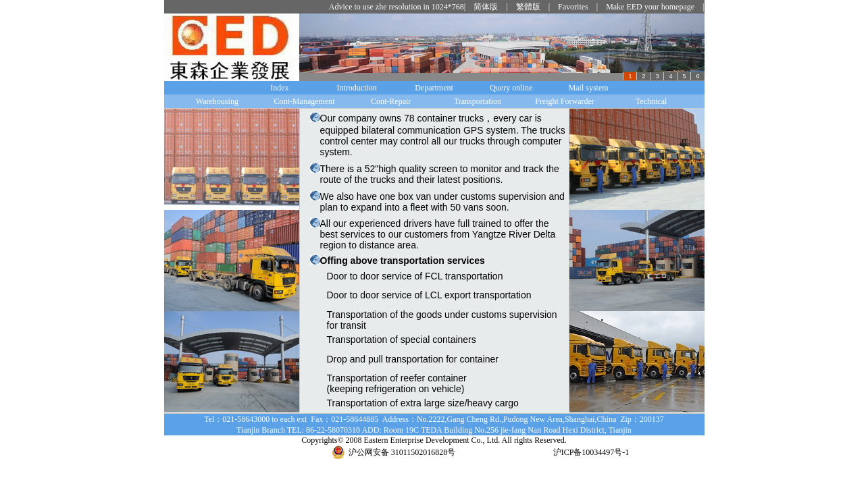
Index (279, 88)
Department (434, 88)
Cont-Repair (391, 101)
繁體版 (528, 7)
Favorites (573, 7)
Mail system (589, 88)
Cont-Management (305, 101)
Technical (651, 101)
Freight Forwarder (565, 101)
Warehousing (217, 101)
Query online (511, 88)
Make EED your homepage (650, 7)
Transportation (478, 101)
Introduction (357, 88)
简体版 (486, 7)
